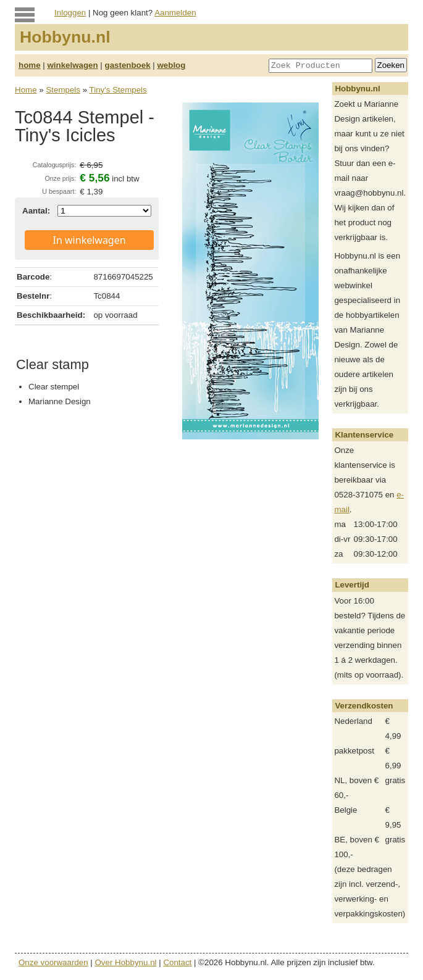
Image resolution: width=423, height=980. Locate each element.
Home (26, 90)
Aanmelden (175, 13)
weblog (171, 65)
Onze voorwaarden (53, 962)
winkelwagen (72, 65)
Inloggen (70, 13)
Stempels (63, 90)
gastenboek (128, 65)
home (30, 65)
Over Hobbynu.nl (126, 962)
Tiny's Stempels (118, 90)
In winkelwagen (90, 240)
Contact (177, 962)
